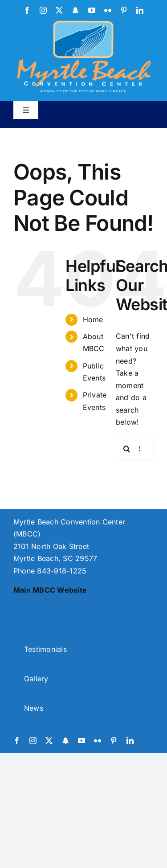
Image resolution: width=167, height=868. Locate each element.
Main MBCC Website (50, 590)
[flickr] (108, 10)
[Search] (127, 449)
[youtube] (92, 10)
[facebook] (27, 10)
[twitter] (59, 10)
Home (93, 319)
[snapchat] (75, 10)
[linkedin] (140, 10)
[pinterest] (124, 10)
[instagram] (43, 10)
